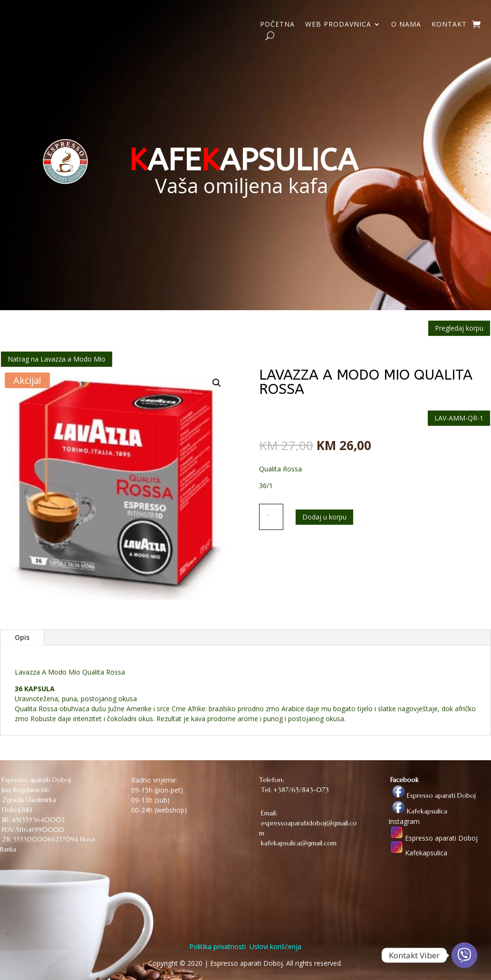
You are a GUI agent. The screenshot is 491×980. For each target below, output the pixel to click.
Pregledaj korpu (459, 328)
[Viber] (464, 955)
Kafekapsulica (418, 811)
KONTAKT (449, 25)
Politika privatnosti (217, 946)
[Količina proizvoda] (271, 517)
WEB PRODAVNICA (338, 25)
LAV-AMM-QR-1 (459, 418)
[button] (217, 383)
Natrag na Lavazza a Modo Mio (57, 359)
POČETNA (277, 25)
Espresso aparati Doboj (432, 795)
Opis (22, 637)
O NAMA (406, 25)
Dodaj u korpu (324, 517)
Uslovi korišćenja (274, 946)
